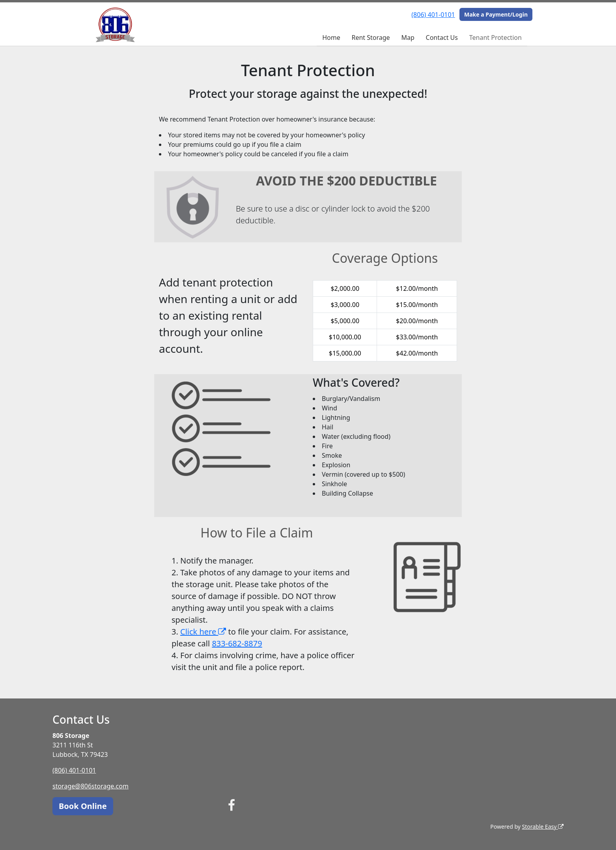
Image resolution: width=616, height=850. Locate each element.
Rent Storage (371, 37)
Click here (203, 632)
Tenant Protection (496, 37)
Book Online (83, 806)
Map (408, 37)
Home (331, 37)
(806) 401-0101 (433, 15)
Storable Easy (543, 827)
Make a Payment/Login (496, 14)
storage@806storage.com (91, 786)
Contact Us (442, 37)
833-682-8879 (237, 643)
